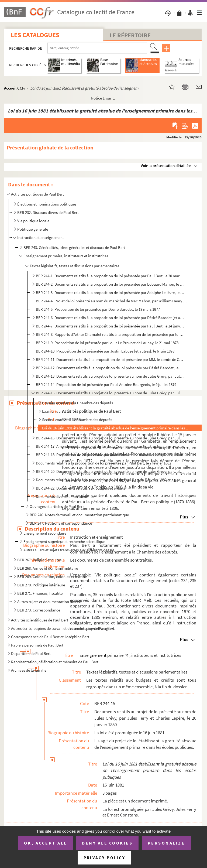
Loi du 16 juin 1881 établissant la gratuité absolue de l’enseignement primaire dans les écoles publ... (116, 428)
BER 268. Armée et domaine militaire (48, 568)
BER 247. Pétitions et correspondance (61, 523)
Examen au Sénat (57, 411)
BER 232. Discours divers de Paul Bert (48, 212)
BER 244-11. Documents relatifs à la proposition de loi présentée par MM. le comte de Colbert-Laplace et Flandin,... (110, 359)
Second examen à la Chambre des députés (77, 420)
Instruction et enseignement (41, 237)
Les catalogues (35, 35)
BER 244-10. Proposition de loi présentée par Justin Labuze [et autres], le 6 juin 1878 (105, 351)
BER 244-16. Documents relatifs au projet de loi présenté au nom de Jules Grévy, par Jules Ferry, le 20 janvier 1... (110, 438)
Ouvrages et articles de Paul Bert (57, 506)
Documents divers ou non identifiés (65, 496)
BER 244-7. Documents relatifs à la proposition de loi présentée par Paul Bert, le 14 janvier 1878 (110, 326)
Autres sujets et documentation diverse (49, 602)
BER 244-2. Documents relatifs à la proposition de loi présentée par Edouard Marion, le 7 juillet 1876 (110, 284)
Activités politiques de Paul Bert (37, 194)
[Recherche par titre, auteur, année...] (97, 48)
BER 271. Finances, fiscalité (40, 593)
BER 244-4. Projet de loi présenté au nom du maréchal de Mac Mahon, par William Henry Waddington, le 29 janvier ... (112, 301)
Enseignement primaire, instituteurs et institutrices (66, 256)
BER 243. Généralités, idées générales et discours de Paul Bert (74, 247)
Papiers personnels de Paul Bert (37, 645)
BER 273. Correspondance (39, 610)
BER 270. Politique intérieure (41, 585)
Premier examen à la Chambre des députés (77, 403)
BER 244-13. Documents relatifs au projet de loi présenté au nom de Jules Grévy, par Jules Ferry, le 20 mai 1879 (110, 376)
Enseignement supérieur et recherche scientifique (64, 541)
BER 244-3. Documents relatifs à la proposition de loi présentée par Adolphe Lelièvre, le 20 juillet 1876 (110, 293)
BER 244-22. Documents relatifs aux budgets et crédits (80, 488)
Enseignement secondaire (45, 533)
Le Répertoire (130, 35)
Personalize (166, 843)
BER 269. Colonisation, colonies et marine (52, 577)
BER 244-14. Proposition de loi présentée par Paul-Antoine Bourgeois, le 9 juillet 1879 (106, 385)
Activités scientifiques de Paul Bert (40, 620)
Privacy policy (104, 858)
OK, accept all (46, 843)
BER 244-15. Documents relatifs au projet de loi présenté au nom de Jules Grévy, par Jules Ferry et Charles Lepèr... (110, 393)
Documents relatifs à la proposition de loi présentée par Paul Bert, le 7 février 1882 (103, 463)
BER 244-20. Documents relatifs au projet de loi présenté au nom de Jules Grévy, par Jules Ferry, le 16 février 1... (110, 471)
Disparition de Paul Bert (31, 653)
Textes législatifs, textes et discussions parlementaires (74, 266)
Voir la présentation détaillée (166, 165)
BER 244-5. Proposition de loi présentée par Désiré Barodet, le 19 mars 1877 (98, 309)
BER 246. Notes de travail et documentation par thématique (79, 515)
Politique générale (33, 229)
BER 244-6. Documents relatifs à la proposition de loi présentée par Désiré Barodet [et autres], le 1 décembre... (110, 318)
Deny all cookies (107, 843)
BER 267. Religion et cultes (39, 560)
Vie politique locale (33, 221)
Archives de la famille (29, 670)
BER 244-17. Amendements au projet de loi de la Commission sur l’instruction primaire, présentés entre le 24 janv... (112, 446)
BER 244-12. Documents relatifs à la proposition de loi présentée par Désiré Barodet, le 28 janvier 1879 (110, 368)
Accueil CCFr (15, 88)
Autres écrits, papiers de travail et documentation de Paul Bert (63, 628)
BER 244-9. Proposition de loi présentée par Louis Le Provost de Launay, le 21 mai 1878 (107, 343)
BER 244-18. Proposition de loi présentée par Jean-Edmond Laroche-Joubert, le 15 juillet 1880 (112, 455)
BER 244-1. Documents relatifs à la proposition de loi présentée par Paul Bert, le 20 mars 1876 (110, 276)
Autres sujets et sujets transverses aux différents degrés (69, 550)
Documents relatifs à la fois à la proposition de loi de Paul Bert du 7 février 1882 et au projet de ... (110, 480)
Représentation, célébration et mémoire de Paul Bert (55, 662)
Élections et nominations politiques (47, 204)
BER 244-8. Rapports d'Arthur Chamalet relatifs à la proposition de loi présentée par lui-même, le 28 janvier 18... (110, 334)
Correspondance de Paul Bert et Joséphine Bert (50, 637)
